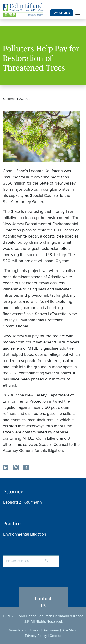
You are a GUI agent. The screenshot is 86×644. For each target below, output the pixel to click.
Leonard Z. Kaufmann (22, 502)
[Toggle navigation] (78, 13)
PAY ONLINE (61, 13)
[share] (6, 468)
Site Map (69, 630)
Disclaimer (51, 630)
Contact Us (43, 602)
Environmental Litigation (25, 534)
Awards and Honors (24, 630)
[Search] (51, 559)
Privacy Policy (36, 636)
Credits (55, 636)
